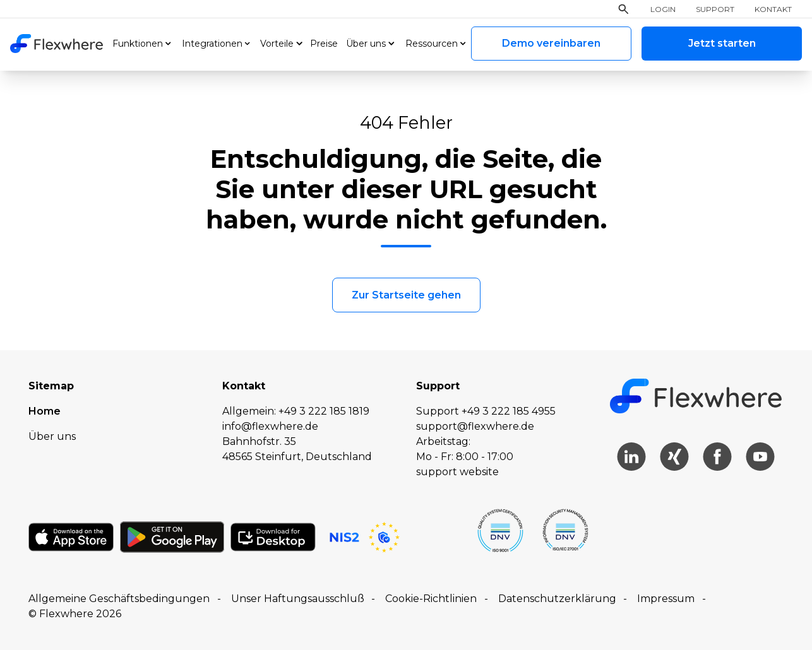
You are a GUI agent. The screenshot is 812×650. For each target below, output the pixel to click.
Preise (324, 44)
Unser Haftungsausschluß (298, 599)
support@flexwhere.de (475, 426)
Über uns (366, 44)
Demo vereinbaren (551, 43)
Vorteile (277, 44)
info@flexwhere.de (270, 426)
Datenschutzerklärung (557, 599)
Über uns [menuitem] (52, 436)
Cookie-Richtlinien (431, 599)
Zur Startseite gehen (406, 295)
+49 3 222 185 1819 (324, 411)
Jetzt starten (722, 43)
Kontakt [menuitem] (773, 9)
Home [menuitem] (45, 411)
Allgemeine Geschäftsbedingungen (119, 599)
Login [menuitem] (663, 9)
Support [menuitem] (715, 9)
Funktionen (138, 44)
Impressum (666, 599)
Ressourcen (432, 44)
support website (457, 472)
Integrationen (212, 44)
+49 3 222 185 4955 (509, 411)
